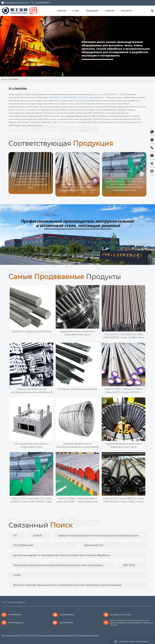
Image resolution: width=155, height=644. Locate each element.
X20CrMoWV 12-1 (94, 545)
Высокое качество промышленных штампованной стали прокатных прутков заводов (67, 585)
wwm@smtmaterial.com (17, 3)
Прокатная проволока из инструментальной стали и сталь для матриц (58, 565)
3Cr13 (80, 97)
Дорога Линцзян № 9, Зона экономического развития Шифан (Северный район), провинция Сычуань (132, 623)
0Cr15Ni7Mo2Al (68, 97)
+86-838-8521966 (67, 615)
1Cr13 (85, 97)
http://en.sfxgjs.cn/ (16, 602)
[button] (142, 174)
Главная (4, 79)
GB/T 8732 (129, 565)
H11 (15, 536)
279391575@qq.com (16, 623)
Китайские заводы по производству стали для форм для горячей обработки (62, 555)
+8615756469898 (66, 623)
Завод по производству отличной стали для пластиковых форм (98, 536)
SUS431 (37, 536)
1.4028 (17, 575)
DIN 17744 (54, 97)
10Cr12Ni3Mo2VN (23, 545)
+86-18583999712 (43, 3)
